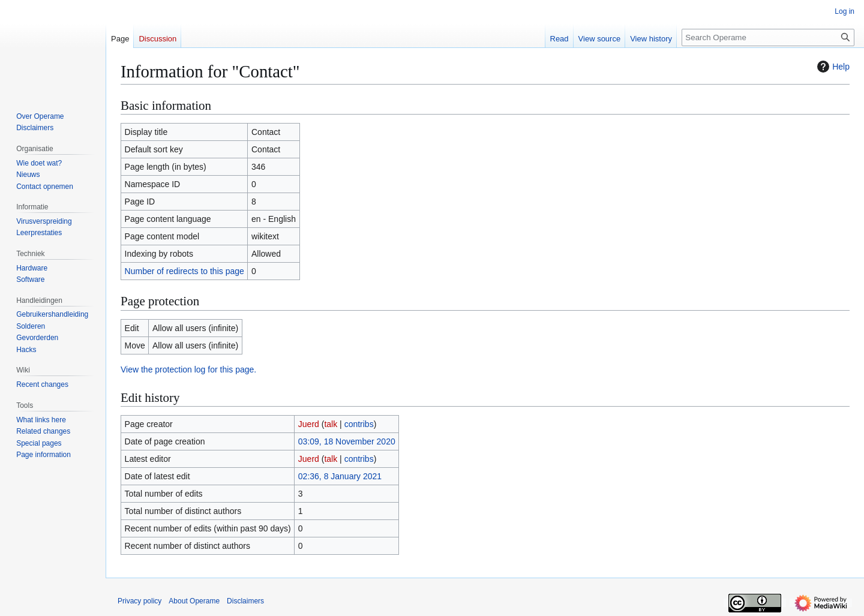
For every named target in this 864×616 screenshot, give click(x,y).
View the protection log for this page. (188, 369)
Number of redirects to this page (184, 271)
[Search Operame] (768, 37)
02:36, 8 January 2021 (340, 476)
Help (832, 67)
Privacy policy (139, 601)
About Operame (194, 601)
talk (331, 424)
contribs (359, 424)
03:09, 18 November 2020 (347, 441)
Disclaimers (245, 601)
